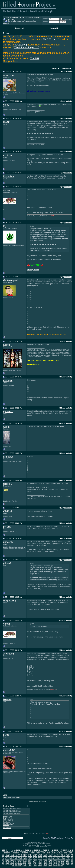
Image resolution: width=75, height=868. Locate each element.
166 (56, 856)
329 (44, 865)
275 (49, 862)
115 (70, 853)
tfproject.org (21, 45)
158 (36, 856)
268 (31, 862)
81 (69, 852)
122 (16, 854)
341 (13, 866)
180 (21, 857)
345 (24, 866)
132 (41, 854)
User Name (45, 19)
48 (9, 852)
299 (39, 863)
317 (13, 865)
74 (56, 852)
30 (49, 850)
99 (30, 853)
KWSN (7, 122)
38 (63, 850)
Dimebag (8, 457)
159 (39, 856)
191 (49, 857)
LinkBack (54, 68)
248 (51, 860)
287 (8, 863)
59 (29, 852)
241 (34, 860)
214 (36, 859)
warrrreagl (9, 75)
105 (44, 853)
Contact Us (47, 838)
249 (54, 860)
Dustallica (9, 176)
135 (49, 854)
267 (29, 862)
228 (72, 859)
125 (24, 854)
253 (64, 860)
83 (73, 852)
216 (41, 859)
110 (57, 853)
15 (22, 850)
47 (8, 852)
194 (56, 857)
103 (39, 853)
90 (13, 853)
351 (39, 866)
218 (46, 859)
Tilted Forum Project (58, 838)
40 (67, 850)
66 (42, 852)
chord (5, 798)
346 (26, 866)
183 (29, 857)
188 (41, 857)
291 (19, 863)
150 (16, 856)
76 (60, 852)
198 (67, 857)
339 (69, 865)
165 (54, 856)
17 (25, 850)
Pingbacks (6, 823)
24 (38, 850)
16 (23, 850)
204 (11, 859)
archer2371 (9, 750)
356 (51, 866)
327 (39, 865)
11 (14, 850)
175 (8, 857)
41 (69, 850)
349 (34, 866)
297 (34, 863)
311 (69, 863)
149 (13, 856)
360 (62, 866)
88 (10, 853)
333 (54, 865)
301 (44, 863)
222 (56, 859)
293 (24, 863)
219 (49, 859)
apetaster (8, 155)
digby (6, 105)
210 (26, 859)
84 (2, 853)
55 (22, 852)
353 (44, 866)
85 (4, 853)
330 (46, 865)
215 (39, 859)
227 (69, 859)
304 (51, 863)
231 (8, 860)
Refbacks (6, 825)
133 (44, 854)
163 (49, 856)
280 (62, 862)
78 (64, 852)
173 (3, 857)
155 (29, 856)
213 (34, 859)
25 (40, 850)
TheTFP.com (50, 39)
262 (16, 862)
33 (54, 850)
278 (56, 862)
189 (44, 857)
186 (36, 857)
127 (29, 854)
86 (6, 853)
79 (65, 852)
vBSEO (44, 845)
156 (31, 856)
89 (12, 853)
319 (19, 865)
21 (32, 850)
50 (13, 852)
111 (60, 853)
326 (36, 865)
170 (67, 856)
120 (11, 854)
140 (62, 854)
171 (69, 856)
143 (69, 854)
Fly (5, 226)
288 (11, 863)
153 (24, 856)
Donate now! (20, 28)
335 (59, 865)
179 (19, 857)
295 (29, 863)
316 (11, 865)
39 (65, 850)
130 (36, 854)
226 (67, 859)
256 (72, 860)
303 (49, 863)
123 (19, 854)
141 (64, 854)
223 (59, 859)
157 (34, 856)
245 (44, 860)
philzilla (7, 527)
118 (6, 854)
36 (60, 850)
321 (24, 865)
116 (72, 853)
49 (11, 852)
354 (46, 866)
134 (46, 854)
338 (67, 865)
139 (59, 854)
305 (54, 863)
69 (47, 852)
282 (67, 862)
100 (32, 853)
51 (15, 852)
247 (49, 860)
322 (26, 865)
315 (8, 865)
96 (24, 853)
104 (42, 853)
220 (51, 859)
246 (46, 860)
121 (13, 854)
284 (72, 862)
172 (72, 856)
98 (28, 853)
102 (37, 853)
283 (69, 862)
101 (34, 853)
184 (31, 857)
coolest (9, 798)
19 (29, 850)
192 (51, 857)
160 (41, 856)
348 (31, 866)
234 (16, 860)
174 (6, 857)
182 (26, 857)
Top (72, 838)
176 (11, 857)
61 (33, 852)
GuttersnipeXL (11, 280)
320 (21, 865)
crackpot (8, 380)
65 (40, 852)
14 (20, 850)
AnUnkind (9, 654)
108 (52, 853)
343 (19, 866)
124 (21, 854)
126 (26, 854)
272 (41, 862)
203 (8, 859)
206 (16, 859)
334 (56, 865)
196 (62, 857)
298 (36, 863)
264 (21, 862)
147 (8, 856)
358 (56, 866)
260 (11, 862)
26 (42, 850)
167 (59, 856)
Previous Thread (33, 802)
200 (72, 857)
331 (49, 865)
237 (24, 860)
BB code (6, 816)
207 (19, 859)
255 (69, 860)
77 (62, 852)
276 (51, 862)
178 (16, 857)
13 (18, 850)
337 (64, 865)
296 (31, 863)
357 (54, 866)
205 (13, 859)
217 (44, 859)
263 (19, 862)
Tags (5, 795)
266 (26, 862)
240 (31, 860)
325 (34, 865)
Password (45, 22)
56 (24, 852)
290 (16, 863)
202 (6, 859)
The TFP (35, 58)
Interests (38, 17)
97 (26, 853)
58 (27, 852)
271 (39, 862)
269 (34, 862)
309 (64, 863)
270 (36, 862)
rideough (8, 542)
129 (34, 854)
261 (13, 862)
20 (31, 850)
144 (72, 854)
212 (31, 859)
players (18, 798)
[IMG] (5, 819)
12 (16, 850)
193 (54, 857)
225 (64, 859)
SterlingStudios (33, 270)
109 (55, 853)
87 (8, 853)
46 (6, 852)
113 (65, 853)
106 (47, 853)
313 (3, 865)
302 (46, 863)
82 (71, 852)
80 (67, 852)
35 (58, 850)
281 (64, 862)
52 (17, 852)
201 (3, 859)
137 (54, 854)
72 (53, 852)
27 (43, 850)
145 (3, 856)
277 (54, 862)
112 (62, 853)
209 (24, 859)
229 (3, 860)
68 (46, 852)
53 (19, 852)
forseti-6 (8, 484)
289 (13, 863)
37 (61, 850)
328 (41, 865)
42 (70, 850)
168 (62, 856)
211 (29, 859)
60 (31, 852)
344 (21, 866)
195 (59, 857)
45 (4, 852)
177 (13, 857)
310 (67, 863)
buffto (6, 735)
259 (8, 862)
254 (67, 860)
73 (55, 852)
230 (6, 860)
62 (35, 852)
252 (62, 860)
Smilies (5, 818)
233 (13, 860)
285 (3, 863)
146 (6, 856)
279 (59, 862)
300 (41, 863)
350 (36, 866)
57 (26, 852)
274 (46, 862)
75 (58, 852)
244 (41, 860)
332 (51, 865)
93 (19, 853)
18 (27, 850)
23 (36, 850)
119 (8, 854)
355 (49, 866)
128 (31, 854)
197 (64, 857)
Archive (67, 838)
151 (19, 856)
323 (29, 865)
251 (59, 860)
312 (72, 863)
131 (39, 854)
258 (6, 862)
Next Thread (43, 802)
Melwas (7, 699)
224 (62, 859)
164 (51, 856)
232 (11, 860)
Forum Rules (7, 828)
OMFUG (8, 511)
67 (44, 852)
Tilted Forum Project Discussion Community (20, 17)
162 (46, 856)
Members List (54, 28)
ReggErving (10, 601)
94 (20, 853)
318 (16, 865)
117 (3, 854)
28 (45, 850)
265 (24, 862)
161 (44, 856)
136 (51, 854)
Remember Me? (66, 19)
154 (26, 856)
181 (24, 857)
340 (72, 865)
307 (59, 863)
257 (3, 862)
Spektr (7, 427)
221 (54, 859)
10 (13, 850)
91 (15, 853)
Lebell (6, 345)
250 (56, 860)
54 (20, 852)
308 (62, 863)
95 (22, 853)
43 (72, 850)
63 (37, 852)
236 (21, 860)
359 (59, 866)
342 (16, 866)
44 (2, 852)
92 (17, 853)
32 (52, 850)
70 (49, 852)
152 (21, 856)
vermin (7, 190)
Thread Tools (65, 68)
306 (56, 863)
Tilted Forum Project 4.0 (27, 47)
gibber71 (8, 411)
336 (62, 865)
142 (67, 854)
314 (6, 865)
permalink (67, 71)
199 (69, 857)
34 (56, 850)
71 (51, 852)
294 (26, 863)
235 (19, 860)
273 (44, 862)
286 (6, 863)
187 (39, 857)
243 (39, 860)
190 (46, 857)
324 (31, 865)
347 (29, 866)
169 (64, 856)
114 (67, 853)
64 (38, 852)
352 (41, 866)
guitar (14, 798)
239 (29, 860)
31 (50, 850)
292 (21, 863)
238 (26, 860)
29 (47, 850)
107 (49, 853)
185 (34, 857)
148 (11, 856)
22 (34, 850)
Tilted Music (11, 19)
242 (36, 860)
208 (21, 859)
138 (56, 854)
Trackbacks (7, 822)
